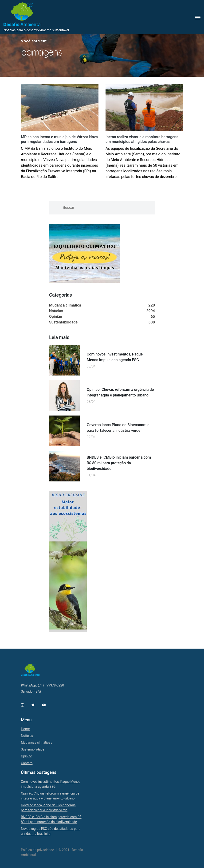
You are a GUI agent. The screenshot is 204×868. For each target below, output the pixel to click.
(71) (41, 685)
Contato (27, 763)
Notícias (27, 736)
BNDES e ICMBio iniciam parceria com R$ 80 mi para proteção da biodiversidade (119, 463)
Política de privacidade (37, 850)
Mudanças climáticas (37, 743)
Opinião (27, 756)
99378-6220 (55, 685)
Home (25, 729)
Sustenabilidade (33, 749)
